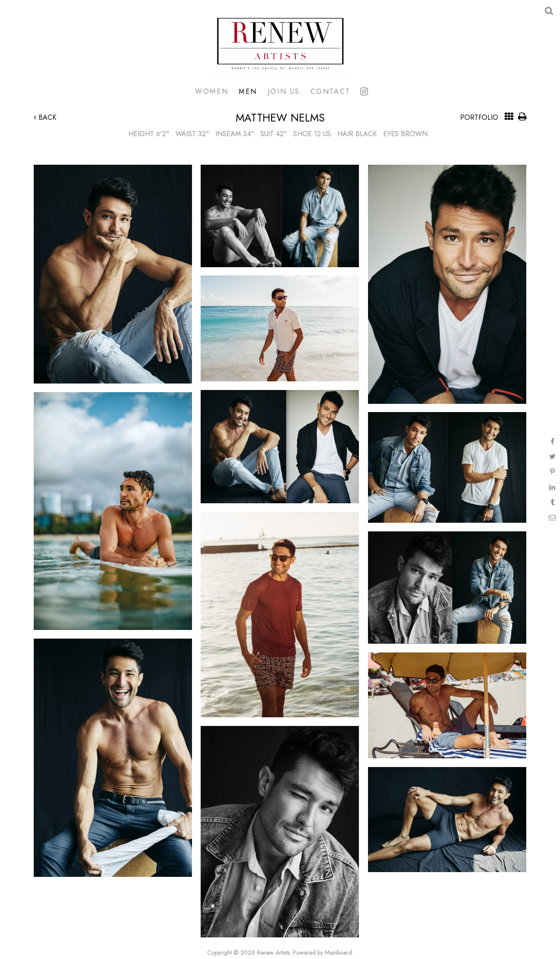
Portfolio (479, 117)
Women (212, 91)
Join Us (284, 91)
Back (45, 117)
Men (248, 91)
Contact (331, 91)
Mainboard (338, 953)
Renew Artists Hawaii (280, 43)
